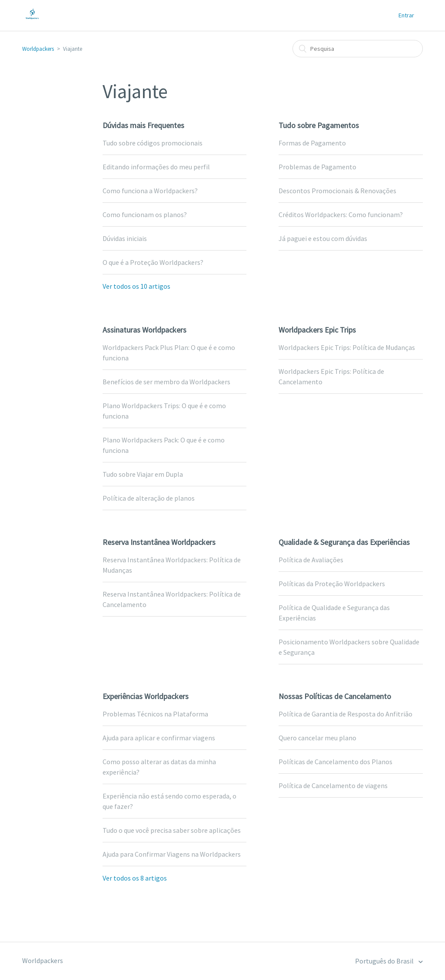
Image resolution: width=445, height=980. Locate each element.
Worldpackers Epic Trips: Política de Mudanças (347, 347)
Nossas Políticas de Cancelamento (335, 696)
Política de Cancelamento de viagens (333, 785)
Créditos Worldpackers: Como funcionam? (341, 214)
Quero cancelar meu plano (317, 738)
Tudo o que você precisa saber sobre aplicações (172, 830)
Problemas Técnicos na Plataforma (155, 714)
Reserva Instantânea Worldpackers (159, 542)
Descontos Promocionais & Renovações (337, 191)
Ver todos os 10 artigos (136, 286)
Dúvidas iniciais (125, 238)
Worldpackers (38, 49)
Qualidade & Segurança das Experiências (344, 542)
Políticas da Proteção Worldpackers (332, 584)
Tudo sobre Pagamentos (319, 125)
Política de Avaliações (311, 560)
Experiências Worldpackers (146, 696)
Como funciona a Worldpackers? (150, 191)
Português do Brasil (385, 961)
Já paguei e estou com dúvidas (323, 238)
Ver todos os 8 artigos (135, 878)
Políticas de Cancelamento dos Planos (335, 762)
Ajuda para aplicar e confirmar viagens (159, 738)
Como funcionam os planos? (145, 214)
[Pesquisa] (358, 49)
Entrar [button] (406, 15)
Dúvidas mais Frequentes (143, 125)
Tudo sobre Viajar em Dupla (143, 474)
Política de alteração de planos (149, 498)
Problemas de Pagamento (317, 167)
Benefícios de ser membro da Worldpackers (166, 382)
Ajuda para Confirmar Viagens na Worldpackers (172, 854)
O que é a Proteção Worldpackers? (153, 262)
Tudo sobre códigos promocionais (153, 143)
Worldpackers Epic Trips (317, 330)
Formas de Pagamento (312, 143)
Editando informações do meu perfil (156, 167)
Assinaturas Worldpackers (144, 330)
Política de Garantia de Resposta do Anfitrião (345, 714)
